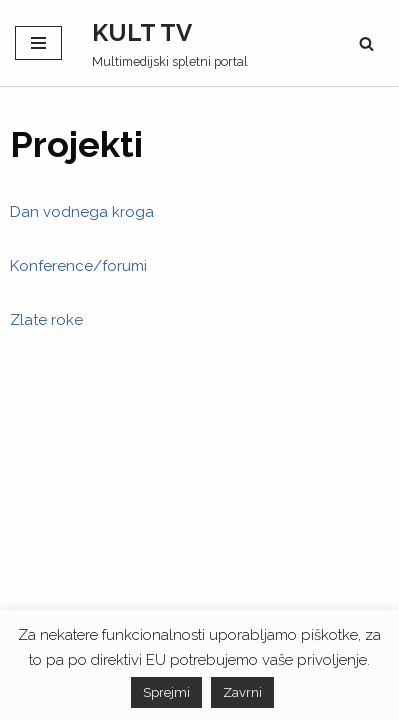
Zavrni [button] (242, 692)
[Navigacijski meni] (38, 43)
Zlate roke (46, 320)
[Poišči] (366, 43)
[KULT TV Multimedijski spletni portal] (170, 43)
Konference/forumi (78, 266)
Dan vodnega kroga (82, 212)
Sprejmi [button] (166, 692)
